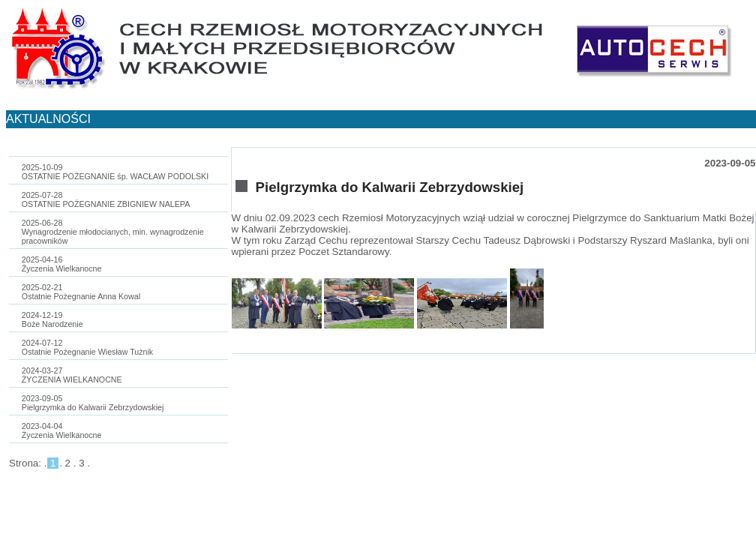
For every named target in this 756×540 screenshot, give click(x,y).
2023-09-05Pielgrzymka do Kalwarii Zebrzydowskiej (93, 403)
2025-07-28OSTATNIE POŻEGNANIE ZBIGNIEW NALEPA (106, 199)
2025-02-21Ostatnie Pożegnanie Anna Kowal (81, 292)
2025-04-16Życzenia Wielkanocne (62, 264)
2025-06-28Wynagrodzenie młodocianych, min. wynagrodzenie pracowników (113, 232)
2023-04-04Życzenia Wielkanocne (62, 430)
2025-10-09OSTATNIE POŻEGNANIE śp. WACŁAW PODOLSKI (115, 172)
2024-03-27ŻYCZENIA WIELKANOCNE (72, 375)
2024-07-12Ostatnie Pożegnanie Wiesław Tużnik (87, 347)
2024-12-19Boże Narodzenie (52, 319)
